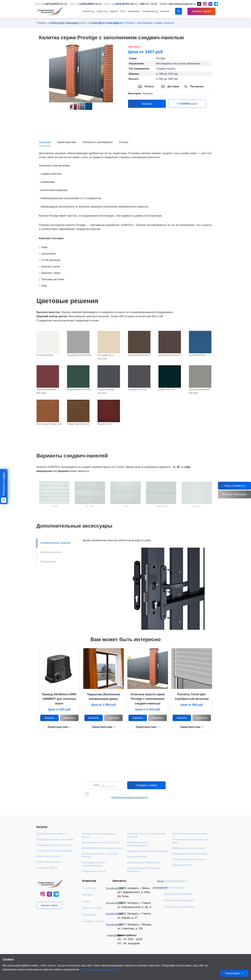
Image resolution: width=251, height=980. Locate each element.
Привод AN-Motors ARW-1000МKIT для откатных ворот (59, 699)
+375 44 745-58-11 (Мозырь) (179, 907)
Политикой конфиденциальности (130, 797)
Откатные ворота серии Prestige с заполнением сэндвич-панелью (148, 699)
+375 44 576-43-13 (173, 887)
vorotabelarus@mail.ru (175, 881)
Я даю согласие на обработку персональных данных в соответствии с (129, 796)
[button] (120, 48)
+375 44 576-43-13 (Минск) (178, 894)
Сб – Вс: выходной (128, 943)
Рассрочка (193, 87)
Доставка (170, 87)
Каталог (56, 23)
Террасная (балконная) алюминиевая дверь (103, 697)
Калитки (97, 23)
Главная (41, 23)
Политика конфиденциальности (99, 970)
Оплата (145, 87)
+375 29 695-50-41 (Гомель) (179, 900)
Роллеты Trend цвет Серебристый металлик (192, 697)
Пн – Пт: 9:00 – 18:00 (130, 939)
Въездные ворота (76, 23)
